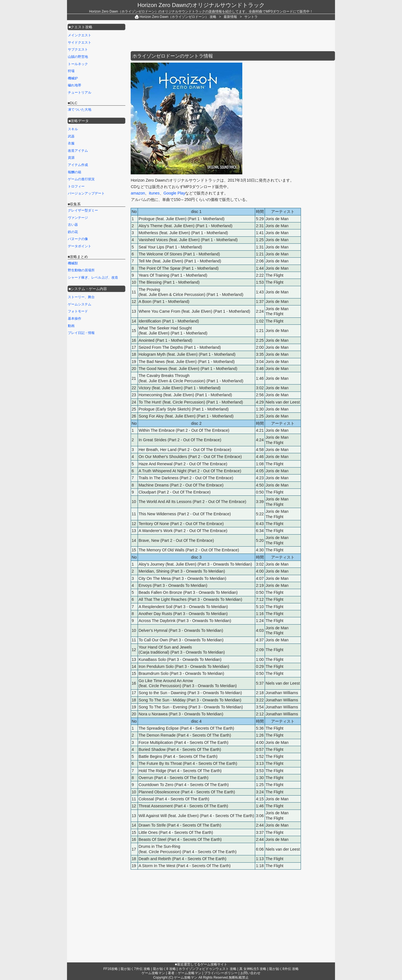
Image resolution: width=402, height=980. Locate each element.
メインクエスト (80, 35)
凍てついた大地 (80, 110)
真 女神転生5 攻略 (253, 969)
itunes (154, 193)
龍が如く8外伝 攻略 (284, 969)
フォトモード (78, 311)
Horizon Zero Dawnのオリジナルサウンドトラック (201, 5)
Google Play (174, 193)
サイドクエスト (80, 42)
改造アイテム (78, 151)
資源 (71, 158)
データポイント (80, 246)
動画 (71, 326)
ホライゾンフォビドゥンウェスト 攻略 (208, 969)
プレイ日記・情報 (81, 333)
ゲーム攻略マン (153, 973)
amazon (138, 193)
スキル (73, 129)
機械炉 (73, 78)
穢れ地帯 (75, 85)
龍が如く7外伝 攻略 (135, 969)
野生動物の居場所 (81, 270)
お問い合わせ (250, 973)
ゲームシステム (80, 304)
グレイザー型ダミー (83, 210)
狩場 (71, 71)
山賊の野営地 (78, 57)
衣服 (71, 143)
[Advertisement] (232, 36)
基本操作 (75, 319)
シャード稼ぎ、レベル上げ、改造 (93, 277)
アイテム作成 (78, 165)
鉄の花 (73, 232)
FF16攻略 (111, 969)
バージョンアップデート (86, 193)
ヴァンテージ (78, 218)
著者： (185, 973)
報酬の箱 (75, 172)
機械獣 (73, 263)
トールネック (78, 64)
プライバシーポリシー (221, 973)
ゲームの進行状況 (81, 179)
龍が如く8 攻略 (164, 969)
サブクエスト (78, 49)
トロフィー (76, 186)
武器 (71, 136)
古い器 (73, 225)
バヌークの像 (78, 239)
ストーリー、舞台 (81, 297)
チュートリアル (80, 92)
